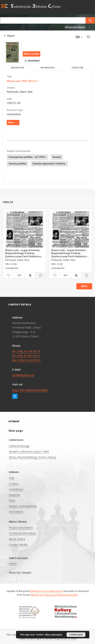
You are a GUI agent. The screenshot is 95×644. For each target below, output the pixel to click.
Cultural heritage (19, 446)
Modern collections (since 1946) (29, 451)
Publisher (15, 495)
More (84, 286)
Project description (21, 528)
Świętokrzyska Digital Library (47, 591)
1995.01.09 (14, 103)
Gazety (57, 157)
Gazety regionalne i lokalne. (49, 163)
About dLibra (17, 539)
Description (16, 512)
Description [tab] (17, 68)
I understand (76, 635)
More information (54, 635)
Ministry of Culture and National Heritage (54, 595)
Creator (14, 484)
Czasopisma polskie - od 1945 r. (27, 157)
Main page (16, 431)
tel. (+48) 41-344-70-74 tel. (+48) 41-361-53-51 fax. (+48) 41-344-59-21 (27, 356)
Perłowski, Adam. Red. (20, 92)
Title (12, 478)
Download (31, 61)
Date (12, 500)
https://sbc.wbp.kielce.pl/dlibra (30, 390)
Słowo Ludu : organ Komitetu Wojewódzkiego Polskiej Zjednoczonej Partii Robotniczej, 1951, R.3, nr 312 (71, 253)
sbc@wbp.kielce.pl (23, 375)
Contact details (18, 544)
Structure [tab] (78, 68)
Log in (13, 563)
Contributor (16, 489)
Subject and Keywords (23, 506)
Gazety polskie (17, 163)
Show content (32, 54)
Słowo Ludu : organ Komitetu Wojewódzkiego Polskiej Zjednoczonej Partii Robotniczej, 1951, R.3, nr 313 (24, 253)
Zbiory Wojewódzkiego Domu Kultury (32, 457)
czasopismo (14, 114)
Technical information (23, 533)
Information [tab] (47, 68)
